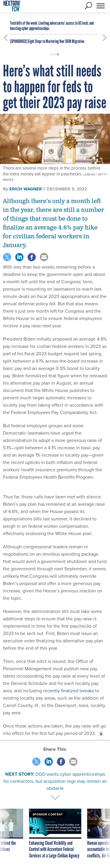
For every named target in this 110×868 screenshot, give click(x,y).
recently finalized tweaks (68, 691)
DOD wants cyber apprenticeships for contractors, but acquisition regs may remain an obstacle (55, 781)
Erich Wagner (26, 189)
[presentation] (6, 834)
